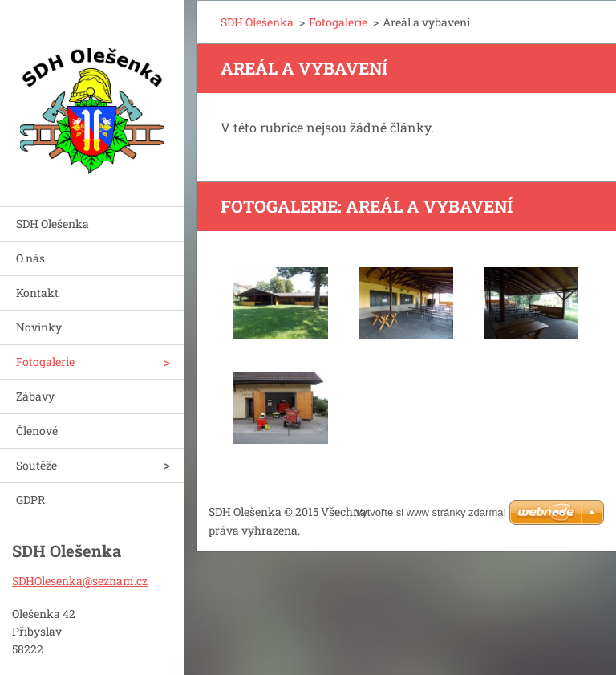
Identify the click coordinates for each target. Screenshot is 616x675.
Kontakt (37, 293)
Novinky (39, 327)
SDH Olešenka (53, 224)
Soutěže (36, 465)
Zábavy (35, 396)
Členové (37, 431)
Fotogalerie (45, 362)
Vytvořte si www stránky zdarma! (431, 512)
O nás (30, 258)
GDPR (30, 500)
